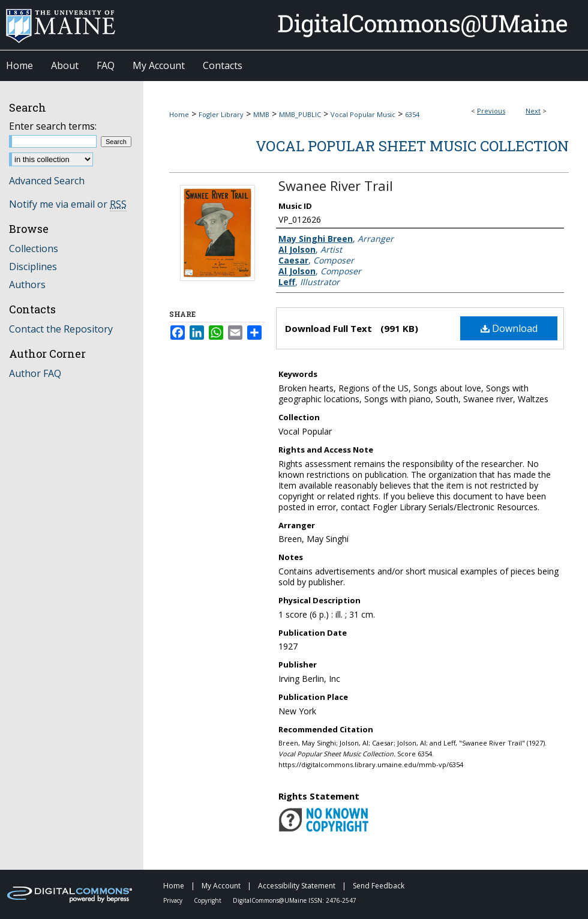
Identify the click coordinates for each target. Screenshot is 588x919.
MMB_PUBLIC (300, 114)
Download (509, 328)
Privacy (174, 900)
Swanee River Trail (336, 185)
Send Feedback (379, 886)
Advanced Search (47, 181)
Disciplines (33, 267)
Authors (27, 285)
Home (179, 114)
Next (533, 111)
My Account (222, 886)
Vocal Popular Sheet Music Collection (412, 146)
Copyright (208, 900)
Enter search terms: (53, 126)
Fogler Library (221, 114)
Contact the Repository (61, 329)
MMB (261, 114)
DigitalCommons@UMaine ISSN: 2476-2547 (295, 900)
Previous (491, 111)
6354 (412, 114)
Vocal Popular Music (363, 114)
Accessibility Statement (298, 886)
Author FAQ (35, 373)
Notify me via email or (68, 204)
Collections (34, 249)
